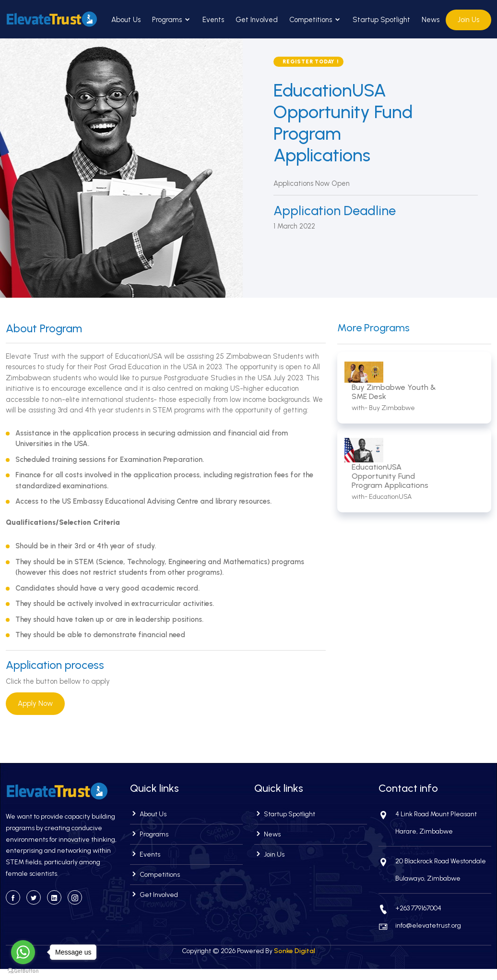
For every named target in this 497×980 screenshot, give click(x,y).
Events (213, 20)
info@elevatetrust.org (428, 926)
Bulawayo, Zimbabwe (428, 878)
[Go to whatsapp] (23, 952)
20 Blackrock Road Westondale (441, 861)
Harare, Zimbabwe (424, 831)
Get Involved (257, 20)
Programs (172, 20)
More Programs (373, 328)
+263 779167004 (418, 908)
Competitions (315, 20)
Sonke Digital (295, 951)
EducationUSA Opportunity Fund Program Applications (390, 476)
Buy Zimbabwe (392, 408)
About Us (126, 20)
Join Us (468, 20)
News (431, 20)
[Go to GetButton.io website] (23, 970)
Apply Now (35, 703)
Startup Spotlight (381, 20)
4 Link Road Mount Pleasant (436, 814)
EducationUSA (390, 497)
